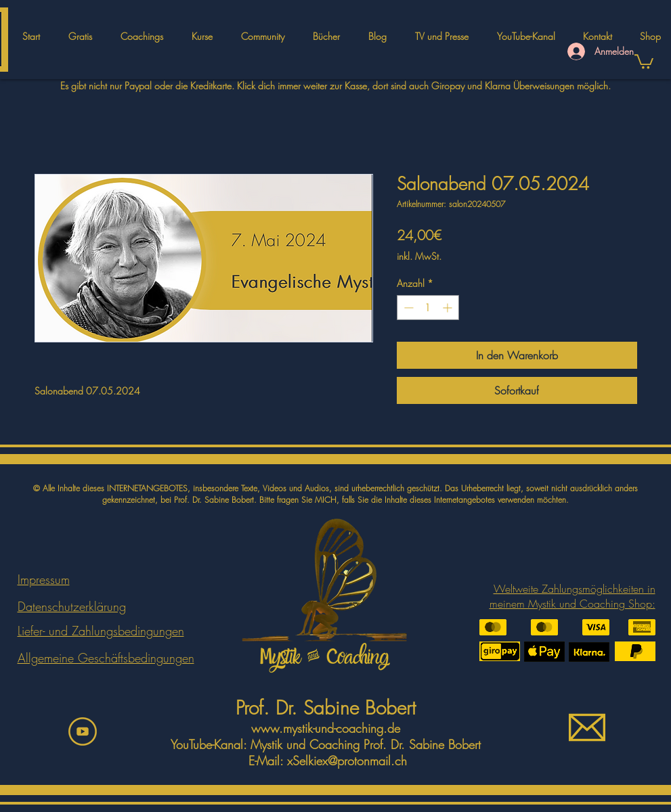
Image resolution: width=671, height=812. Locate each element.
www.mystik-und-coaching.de (326, 728)
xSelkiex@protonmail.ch (347, 761)
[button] (202, 37)
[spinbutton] (428, 308)
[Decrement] (407, 308)
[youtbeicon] (83, 731)
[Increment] (449, 308)
